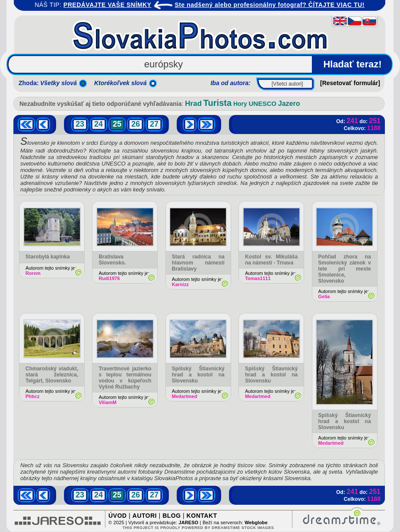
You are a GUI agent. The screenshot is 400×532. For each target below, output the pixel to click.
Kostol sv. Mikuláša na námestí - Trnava (271, 260)
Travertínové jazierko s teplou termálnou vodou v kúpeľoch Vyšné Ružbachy (125, 378)
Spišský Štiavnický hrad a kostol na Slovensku (198, 375)
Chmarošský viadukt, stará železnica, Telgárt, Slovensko (52, 375)
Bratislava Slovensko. (112, 260)
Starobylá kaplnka (48, 257)
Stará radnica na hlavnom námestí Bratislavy (198, 263)
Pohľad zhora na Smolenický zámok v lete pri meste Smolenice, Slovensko (345, 269)
